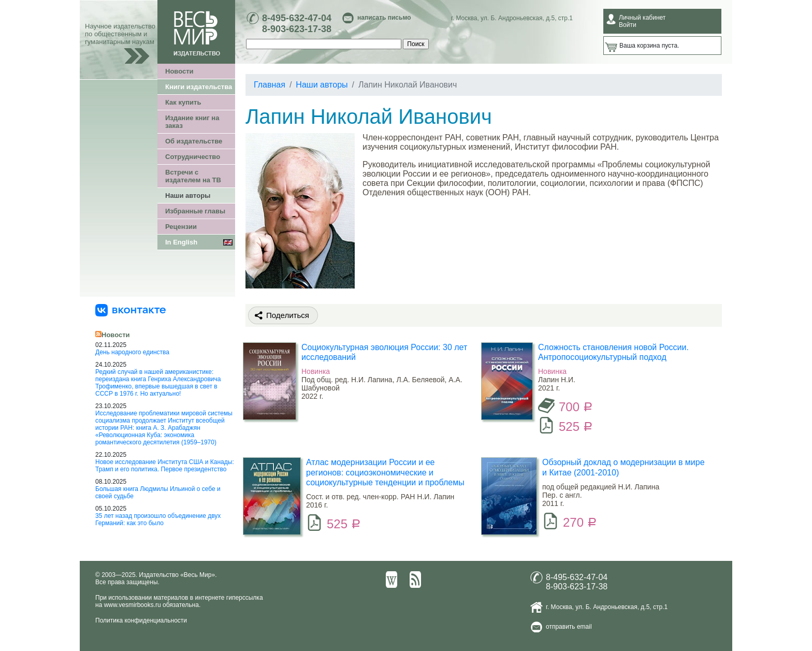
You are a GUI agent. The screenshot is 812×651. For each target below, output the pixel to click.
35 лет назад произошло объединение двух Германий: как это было (158, 519)
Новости (179, 71)
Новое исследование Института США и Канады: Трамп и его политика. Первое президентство (165, 466)
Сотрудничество (193, 157)
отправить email (569, 627)
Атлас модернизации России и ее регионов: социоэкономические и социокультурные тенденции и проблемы (385, 472)
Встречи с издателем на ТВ (193, 176)
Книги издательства (199, 87)
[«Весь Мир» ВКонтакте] (130, 310)
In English (181, 242)
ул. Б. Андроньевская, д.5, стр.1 (527, 18)
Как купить (183, 102)
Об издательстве (194, 141)
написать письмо (384, 18)
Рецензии (181, 227)
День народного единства (132, 352)
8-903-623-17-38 (297, 29)
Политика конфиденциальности (141, 620)
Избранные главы (195, 211)
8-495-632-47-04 (297, 18)
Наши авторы (188, 196)
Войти (628, 25)
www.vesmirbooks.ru (133, 605)
